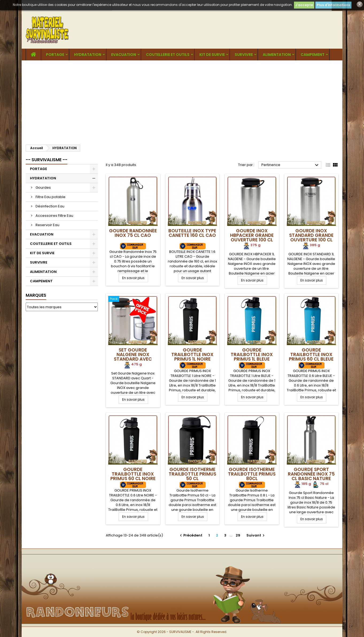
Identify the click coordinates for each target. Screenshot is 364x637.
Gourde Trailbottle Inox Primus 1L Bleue (252, 354)
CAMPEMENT (313, 55)
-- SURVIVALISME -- (47, 160)
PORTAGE (55, 55)
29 (238, 535)
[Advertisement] (182, 101)
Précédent (190, 535)
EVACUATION (124, 55)
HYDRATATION (88, 55)
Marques (36, 295)
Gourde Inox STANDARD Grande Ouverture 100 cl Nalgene (311, 238)
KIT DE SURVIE (212, 55)
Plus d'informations (333, 5)
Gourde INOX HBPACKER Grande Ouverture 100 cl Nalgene (252, 238)
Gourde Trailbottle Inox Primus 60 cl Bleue (311, 354)
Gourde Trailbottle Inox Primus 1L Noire (192, 354)
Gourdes (43, 188)
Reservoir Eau (47, 225)
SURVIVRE (244, 55)
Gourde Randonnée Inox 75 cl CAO (133, 233)
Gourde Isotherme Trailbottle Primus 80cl (252, 474)
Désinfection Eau (50, 206)
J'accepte (304, 5)
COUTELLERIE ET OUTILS (168, 55)
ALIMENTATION (277, 55)
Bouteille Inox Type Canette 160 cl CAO (192, 233)
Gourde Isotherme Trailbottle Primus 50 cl (192, 474)
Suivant (256, 535)
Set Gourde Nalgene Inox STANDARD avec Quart (133, 357)
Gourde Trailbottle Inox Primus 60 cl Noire (133, 474)
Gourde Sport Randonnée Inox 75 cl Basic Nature (311, 474)
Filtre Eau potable (51, 197)
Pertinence (291, 165)
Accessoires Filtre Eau (54, 216)
